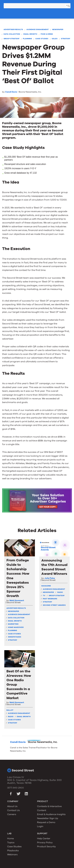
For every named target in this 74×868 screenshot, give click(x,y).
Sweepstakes (15, 637)
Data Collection (12, 34)
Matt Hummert (17, 600)
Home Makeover (16, 627)
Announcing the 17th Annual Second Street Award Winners (54, 567)
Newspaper (58, 29)
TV (44, 596)
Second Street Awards (54, 605)
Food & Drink (47, 34)
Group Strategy (11, 39)
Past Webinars (50, 599)
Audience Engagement (38, 29)
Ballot (10, 710)
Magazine (46, 586)
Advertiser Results (13, 29)
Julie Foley (50, 578)
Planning (27, 39)
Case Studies (42, 39)
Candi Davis (11, 92)
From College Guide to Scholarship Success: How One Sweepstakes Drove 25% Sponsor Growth (18, 578)
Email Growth (30, 34)
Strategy (66, 39)
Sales (55, 39)
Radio (60, 592)
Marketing (13, 624)
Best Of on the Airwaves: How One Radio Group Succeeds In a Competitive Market (19, 685)
